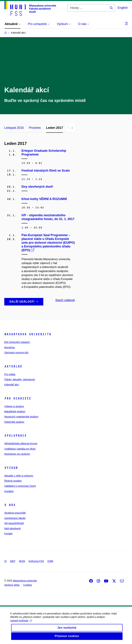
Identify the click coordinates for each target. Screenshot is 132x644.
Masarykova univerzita (28, 334)
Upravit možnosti (21, 624)
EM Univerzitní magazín (17, 342)
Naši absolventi (12, 528)
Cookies (28, 585)
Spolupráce (15, 436)
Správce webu (12, 585)
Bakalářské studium (15, 411)
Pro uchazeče (18, 398)
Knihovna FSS (36, 561)
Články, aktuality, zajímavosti (20, 379)
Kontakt (8, 534)
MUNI (22, 561)
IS (5, 561)
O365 (50, 561)
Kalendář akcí (12, 385)
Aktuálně (13, 366)
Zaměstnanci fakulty (15, 518)
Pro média (10, 374)
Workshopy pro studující (17, 454)
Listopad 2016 (14, 128)
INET (13, 561)
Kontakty (9, 491)
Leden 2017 (54, 128)
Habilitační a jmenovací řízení (20, 486)
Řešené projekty (13, 481)
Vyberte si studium (14, 406)
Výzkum (11, 468)
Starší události (65, 300)
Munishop (10, 347)
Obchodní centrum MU (16, 353)
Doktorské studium (14, 422)
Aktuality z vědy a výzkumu (19, 476)
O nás (10, 505)
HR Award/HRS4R (14, 523)
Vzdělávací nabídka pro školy (20, 449)
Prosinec (35, 128)
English (123, 8)
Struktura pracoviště (15, 513)
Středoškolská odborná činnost (21, 443)
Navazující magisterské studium (21, 417)
